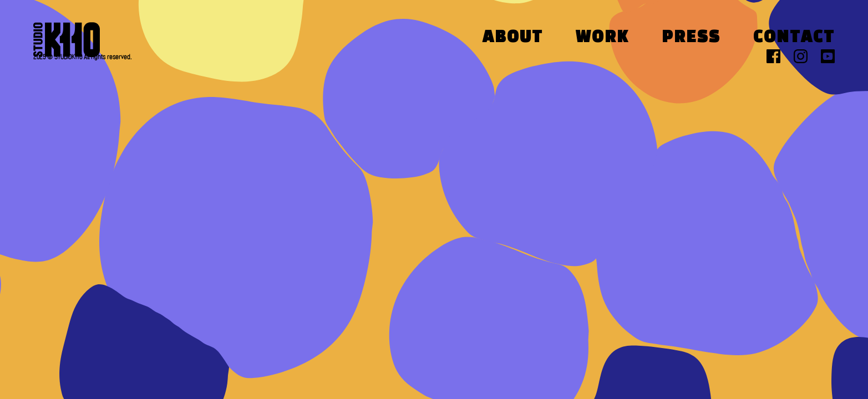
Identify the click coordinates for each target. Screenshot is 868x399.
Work (602, 38)
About (513, 38)
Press (691, 38)
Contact (794, 38)
